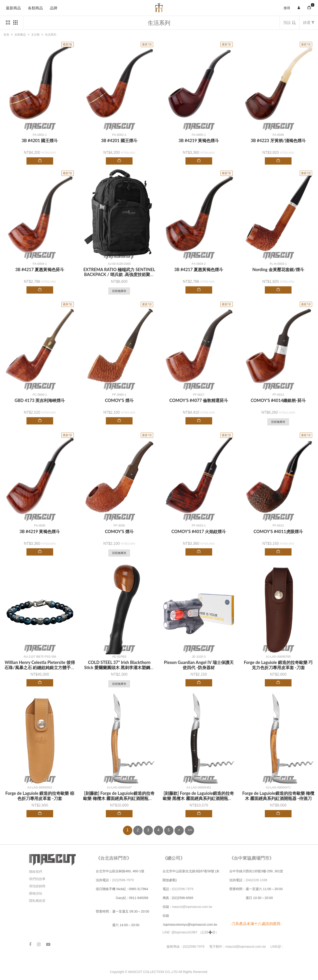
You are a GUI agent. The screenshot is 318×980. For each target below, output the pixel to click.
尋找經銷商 (37, 886)
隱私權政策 (37, 901)
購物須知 (36, 893)
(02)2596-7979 (123, 880)
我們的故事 (37, 879)
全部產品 (20, 35)
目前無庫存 (119, 291)
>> (190, 830)
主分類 (35, 35)
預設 (289, 23)
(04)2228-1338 (256, 880)
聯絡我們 (36, 872)
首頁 (6, 35)
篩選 (309, 23)
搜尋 (287, 8)
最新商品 (13, 8)
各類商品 (35, 8)
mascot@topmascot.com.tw (192, 907)
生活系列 (51, 35)
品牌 (54, 8)
